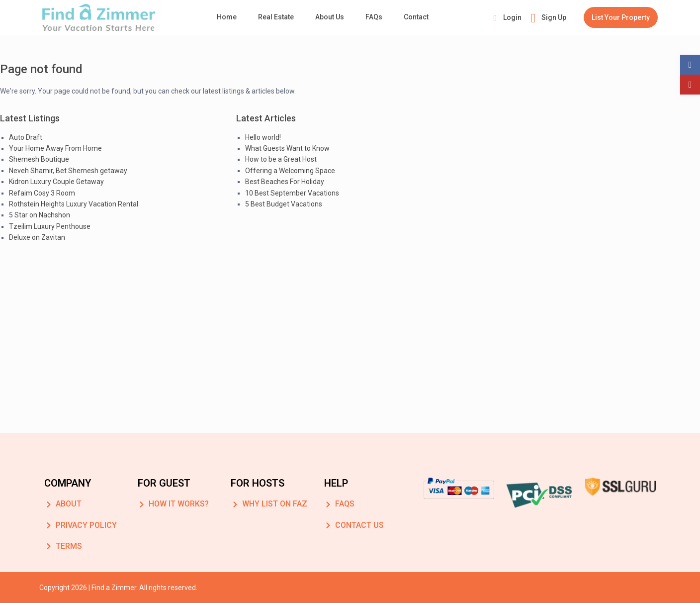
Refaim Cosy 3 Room (42, 193)
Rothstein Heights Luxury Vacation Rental (74, 204)
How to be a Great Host (281, 159)
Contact (416, 17)
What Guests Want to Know (287, 148)
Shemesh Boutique (39, 159)
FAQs (374, 17)
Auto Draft (26, 137)
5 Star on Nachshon (40, 215)
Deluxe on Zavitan (37, 237)
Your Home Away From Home (55, 148)
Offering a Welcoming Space (290, 171)
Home (227, 17)
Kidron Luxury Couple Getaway (56, 182)
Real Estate (276, 17)
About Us (330, 17)
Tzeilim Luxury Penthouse (50, 226)
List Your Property (621, 17)
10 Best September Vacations (292, 193)
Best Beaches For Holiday (285, 182)
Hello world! (263, 137)
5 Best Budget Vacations (284, 204)
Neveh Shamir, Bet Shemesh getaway (68, 171)
